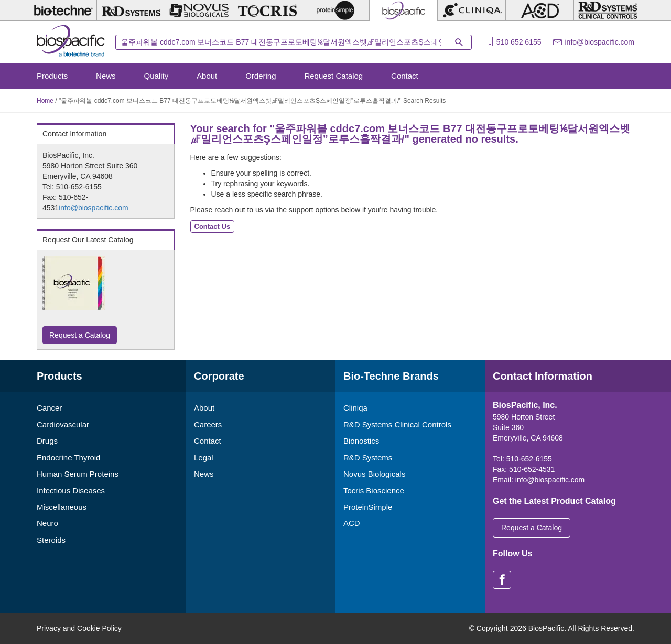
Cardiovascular (63, 425)
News (106, 76)
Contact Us (213, 226)
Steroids (51, 540)
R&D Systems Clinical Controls (397, 425)
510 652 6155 (519, 42)
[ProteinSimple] (335, 10)
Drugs (47, 441)
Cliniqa (355, 408)
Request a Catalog (80, 335)
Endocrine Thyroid (68, 458)
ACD (352, 523)
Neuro (47, 523)
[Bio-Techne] (63, 10)
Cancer (49, 408)
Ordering (261, 76)
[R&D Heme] (608, 10)
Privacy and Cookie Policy (79, 628)
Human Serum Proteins (78, 474)
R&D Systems (368, 458)
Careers (208, 425)
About (207, 76)
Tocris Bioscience (374, 491)
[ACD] (540, 10)
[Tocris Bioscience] (267, 10)
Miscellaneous (62, 507)
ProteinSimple (368, 507)
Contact (405, 76)
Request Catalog (333, 76)
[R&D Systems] (131, 10)
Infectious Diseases (71, 491)
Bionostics (361, 441)
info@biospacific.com (600, 42)
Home (45, 101)
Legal (204, 458)
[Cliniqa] (472, 10)
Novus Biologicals (374, 474)
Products (52, 76)
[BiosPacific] (403, 10)
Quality (156, 76)
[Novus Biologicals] (199, 10)
